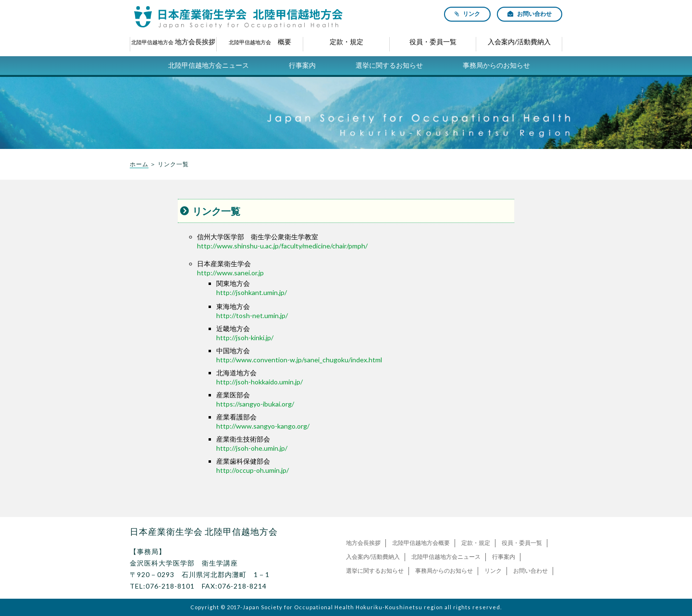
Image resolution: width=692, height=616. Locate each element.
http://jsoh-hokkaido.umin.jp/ (259, 382)
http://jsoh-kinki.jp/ (245, 338)
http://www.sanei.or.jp (230, 273)
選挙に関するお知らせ (389, 65)
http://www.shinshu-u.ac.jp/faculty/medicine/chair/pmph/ (282, 246)
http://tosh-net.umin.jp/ (252, 315)
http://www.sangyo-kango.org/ (263, 426)
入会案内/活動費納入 (373, 557)
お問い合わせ (531, 571)
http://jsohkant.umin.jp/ (252, 292)
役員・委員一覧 (522, 543)
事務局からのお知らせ (496, 65)
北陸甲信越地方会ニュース (209, 65)
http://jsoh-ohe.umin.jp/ (252, 448)
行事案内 (302, 65)
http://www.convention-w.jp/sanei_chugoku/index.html (299, 360)
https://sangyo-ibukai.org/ (255, 404)
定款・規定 (476, 543)
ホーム (139, 164)
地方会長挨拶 (363, 543)
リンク (493, 571)
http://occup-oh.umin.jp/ (253, 470)
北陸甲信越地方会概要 (421, 543)
